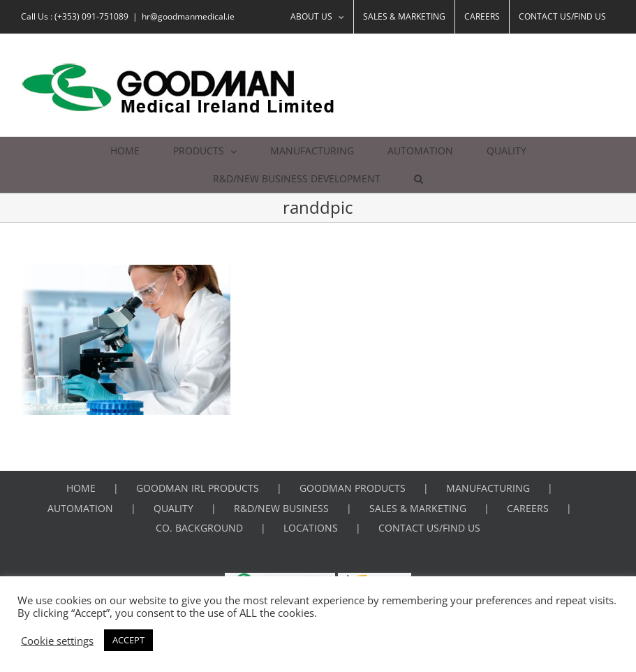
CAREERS (528, 508)
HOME (81, 488)
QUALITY (173, 508)
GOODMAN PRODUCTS (353, 488)
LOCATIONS (311, 528)
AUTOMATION (80, 508)
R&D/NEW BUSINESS (281, 508)
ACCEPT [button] (128, 640)
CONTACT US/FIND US (429, 528)
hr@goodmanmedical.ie (188, 16)
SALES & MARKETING (418, 508)
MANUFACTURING (488, 488)
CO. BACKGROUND (199, 528)
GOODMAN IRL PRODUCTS (198, 488)
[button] (419, 179)
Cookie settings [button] (57, 641)
